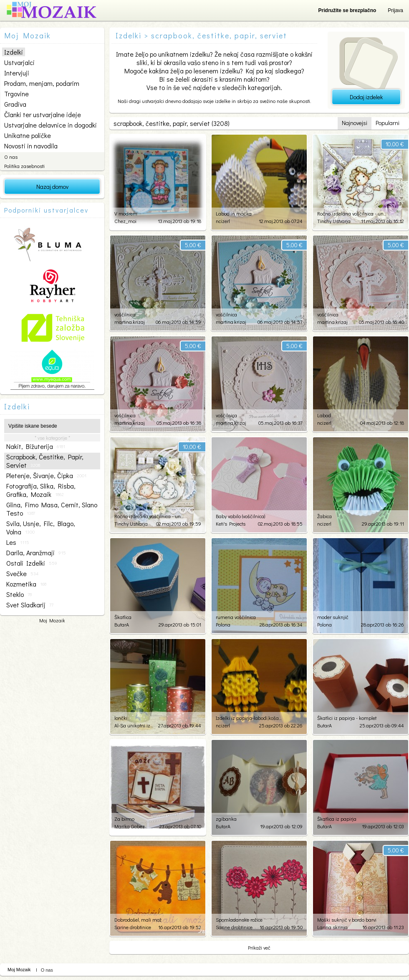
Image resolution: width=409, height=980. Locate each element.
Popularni (388, 123)
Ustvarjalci (19, 62)
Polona (223, 624)
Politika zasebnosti (24, 166)
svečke (22, 574)
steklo (19, 594)
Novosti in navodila (31, 146)
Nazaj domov (52, 187)
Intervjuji (17, 73)
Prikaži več (259, 947)
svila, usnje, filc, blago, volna (41, 528)
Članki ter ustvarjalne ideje (43, 114)
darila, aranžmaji (36, 553)
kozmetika (26, 584)
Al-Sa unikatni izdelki (134, 725)
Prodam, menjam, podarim (42, 83)
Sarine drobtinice (133, 927)
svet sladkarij (30, 605)
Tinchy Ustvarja (334, 221)
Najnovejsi (355, 123)
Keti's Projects (231, 524)
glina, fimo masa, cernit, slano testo (52, 509)
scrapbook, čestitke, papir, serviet (45, 461)
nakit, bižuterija (36, 446)
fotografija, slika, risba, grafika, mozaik (41, 490)
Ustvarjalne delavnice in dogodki (50, 125)
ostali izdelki (32, 563)
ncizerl (223, 221)
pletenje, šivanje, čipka (46, 476)
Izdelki (14, 52)
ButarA (122, 624)
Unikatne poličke (28, 135)
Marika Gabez (130, 826)
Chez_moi (125, 221)
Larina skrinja (332, 927)
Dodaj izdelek (366, 97)
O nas (11, 157)
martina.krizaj (130, 322)
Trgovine (16, 94)
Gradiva (15, 104)
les (18, 542)
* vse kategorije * (52, 438)
